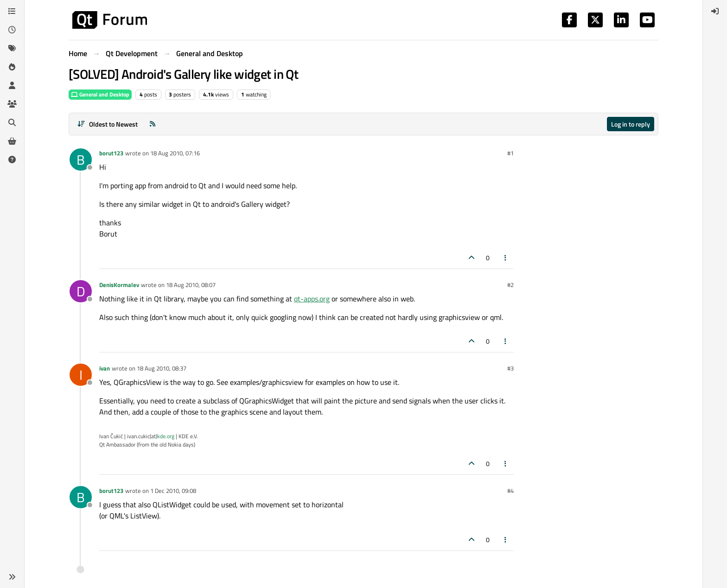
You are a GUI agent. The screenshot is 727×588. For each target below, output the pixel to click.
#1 (510, 153)
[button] (12, 577)
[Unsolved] (12, 160)
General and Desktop (100, 94)
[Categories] (12, 11)
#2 (510, 285)
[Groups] (12, 104)
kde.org (166, 436)
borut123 (111, 153)
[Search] (12, 122)
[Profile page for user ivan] (81, 375)
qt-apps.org (312, 299)
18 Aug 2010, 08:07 (191, 285)
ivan (105, 368)
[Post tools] (506, 258)
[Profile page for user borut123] (81, 160)
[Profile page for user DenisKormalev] (81, 291)
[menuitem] (715, 11)
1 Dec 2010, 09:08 (173, 491)
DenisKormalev (119, 285)
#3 (510, 368)
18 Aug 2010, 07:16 (175, 153)
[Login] (715, 11)
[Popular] (12, 67)
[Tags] (12, 48)
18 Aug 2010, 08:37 (162, 368)
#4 (510, 491)
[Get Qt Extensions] (12, 141)
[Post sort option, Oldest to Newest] (107, 124)
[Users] (12, 85)
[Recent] (12, 30)
